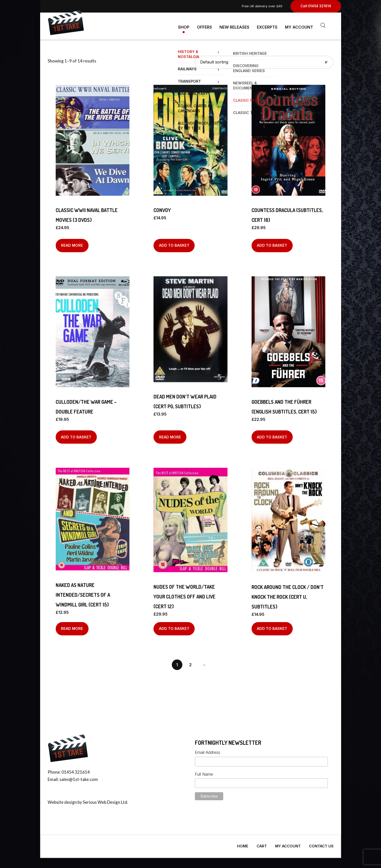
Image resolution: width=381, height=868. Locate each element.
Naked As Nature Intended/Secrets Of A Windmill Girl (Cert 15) (83, 593)
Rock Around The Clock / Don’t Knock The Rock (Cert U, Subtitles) (288, 595)
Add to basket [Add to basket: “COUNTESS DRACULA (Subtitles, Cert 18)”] (272, 243)
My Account (299, 25)
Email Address (208, 750)
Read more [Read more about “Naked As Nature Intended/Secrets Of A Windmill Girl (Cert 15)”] (72, 626)
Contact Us (321, 844)
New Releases (234, 25)
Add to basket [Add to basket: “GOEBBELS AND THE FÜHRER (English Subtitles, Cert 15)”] (272, 435)
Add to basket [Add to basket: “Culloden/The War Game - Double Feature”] (76, 435)
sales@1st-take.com (79, 777)
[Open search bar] (323, 25)
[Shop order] (264, 60)
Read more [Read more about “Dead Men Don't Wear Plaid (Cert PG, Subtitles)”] (170, 435)
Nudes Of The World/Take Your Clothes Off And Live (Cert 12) (184, 594)
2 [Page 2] (190, 663)
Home (243, 844)
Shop (184, 25)
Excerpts (267, 25)
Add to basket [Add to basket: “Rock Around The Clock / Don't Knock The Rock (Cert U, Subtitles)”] (272, 626)
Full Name (204, 772)
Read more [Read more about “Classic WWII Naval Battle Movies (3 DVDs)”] (72, 243)
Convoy (162, 208)
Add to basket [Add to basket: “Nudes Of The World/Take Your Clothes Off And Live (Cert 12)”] (174, 626)
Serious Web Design (101, 800)
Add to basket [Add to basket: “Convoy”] (174, 243)
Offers (204, 25)
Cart (262, 844)
